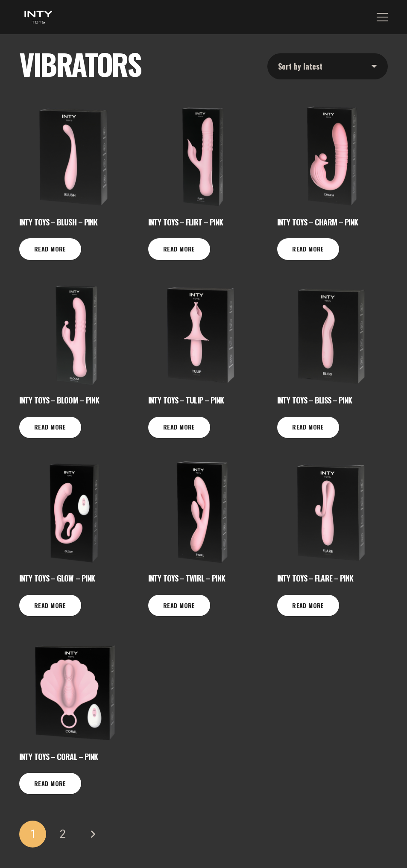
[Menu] (382, 17)
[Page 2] (63, 834)
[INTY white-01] (38, 17)
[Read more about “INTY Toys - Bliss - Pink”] (308, 427)
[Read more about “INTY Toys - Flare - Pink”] (308, 605)
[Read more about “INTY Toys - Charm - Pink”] (308, 249)
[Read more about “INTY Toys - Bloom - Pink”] (50, 427)
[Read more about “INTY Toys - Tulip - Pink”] (179, 427)
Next (92, 834)
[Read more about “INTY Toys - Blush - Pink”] (50, 249)
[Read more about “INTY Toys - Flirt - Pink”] (179, 249)
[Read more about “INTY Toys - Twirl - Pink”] (179, 605)
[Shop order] (328, 66)
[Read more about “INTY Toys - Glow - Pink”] (50, 605)
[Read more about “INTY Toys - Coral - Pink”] (50, 783)
